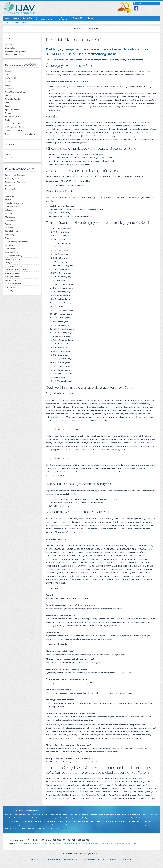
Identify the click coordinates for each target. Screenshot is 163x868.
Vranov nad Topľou (117, 844)
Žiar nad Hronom (130, 844)
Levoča (50, 844)
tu (86, 143)
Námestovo (62, 844)
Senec (98, 844)
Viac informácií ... (66, 829)
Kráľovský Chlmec (40, 844)
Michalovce (56, 844)
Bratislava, (29, 844)
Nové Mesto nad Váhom (71, 844)
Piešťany (80, 844)
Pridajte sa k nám (10, 811)
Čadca (33, 844)
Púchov (94, 844)
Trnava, (111, 844)
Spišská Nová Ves (104, 844)
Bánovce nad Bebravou (20, 844)
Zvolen (124, 844)
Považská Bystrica (87, 844)
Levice (46, 844)
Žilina (137, 844)
